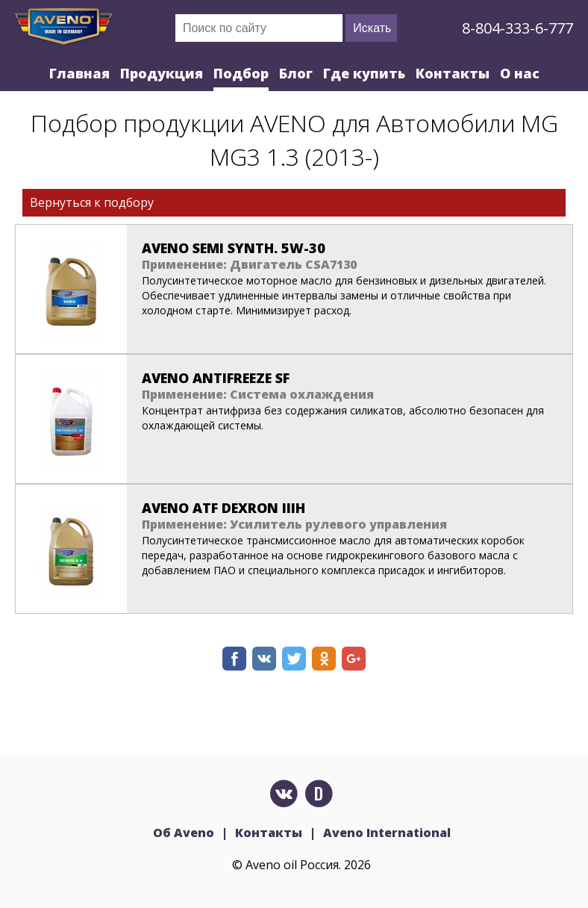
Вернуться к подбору (92, 202)
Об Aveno (184, 833)
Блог (296, 73)
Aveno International (387, 833)
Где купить (364, 73)
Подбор (241, 73)
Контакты (453, 73)
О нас (520, 73)
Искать (372, 28)
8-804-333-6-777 (517, 28)
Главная (79, 73)
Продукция (162, 73)
